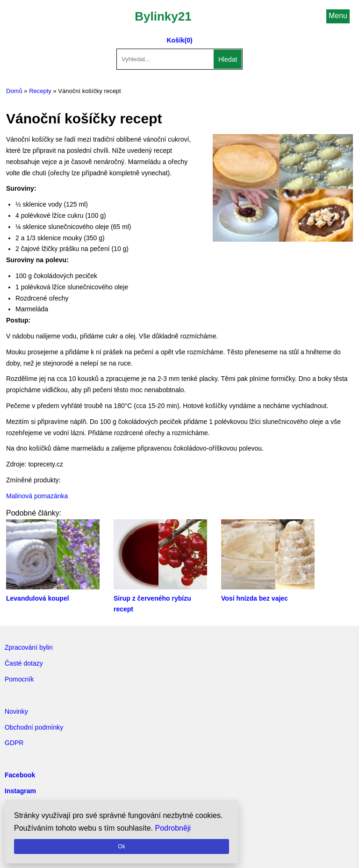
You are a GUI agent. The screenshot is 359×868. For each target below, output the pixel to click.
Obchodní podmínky (34, 727)
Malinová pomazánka (37, 496)
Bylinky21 (163, 16)
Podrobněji (173, 828)
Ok (121, 846)
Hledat (228, 59)
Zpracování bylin (29, 647)
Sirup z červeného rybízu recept (160, 598)
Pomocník (19, 679)
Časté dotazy (24, 663)
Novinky (16, 711)
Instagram (20, 791)
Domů (14, 91)
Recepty (40, 91)
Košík (175, 40)
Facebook (20, 775)
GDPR (14, 743)
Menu (338, 16)
